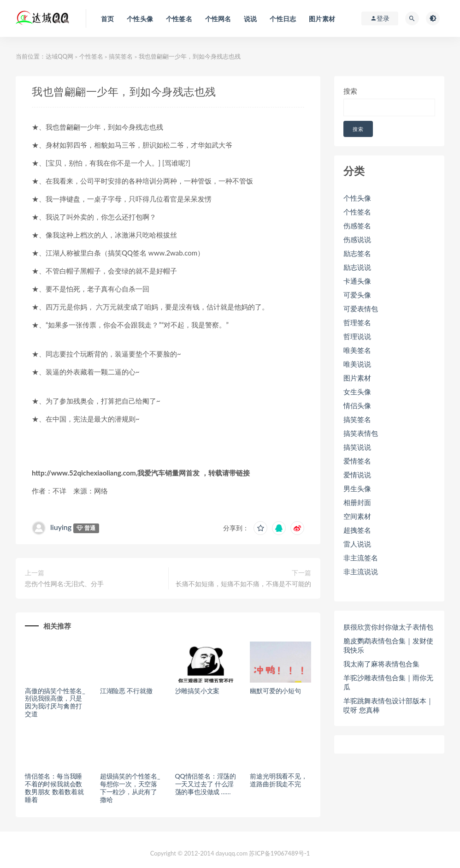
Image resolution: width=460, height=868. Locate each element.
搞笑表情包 (361, 433)
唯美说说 (357, 364)
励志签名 (357, 253)
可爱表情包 (361, 309)
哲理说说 (357, 336)
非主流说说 (361, 571)
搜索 (350, 91)
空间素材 (357, 516)
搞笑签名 (121, 56)
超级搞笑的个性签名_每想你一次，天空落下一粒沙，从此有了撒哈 (130, 788)
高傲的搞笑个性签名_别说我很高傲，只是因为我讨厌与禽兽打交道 (55, 702)
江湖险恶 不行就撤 (126, 691)
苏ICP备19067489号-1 (279, 853)
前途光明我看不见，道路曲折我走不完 (278, 780)
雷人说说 (357, 544)
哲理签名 (357, 322)
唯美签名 (357, 350)
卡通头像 (357, 281)
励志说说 (357, 267)
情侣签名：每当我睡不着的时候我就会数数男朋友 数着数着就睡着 (54, 788)
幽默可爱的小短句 (275, 691)
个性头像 (357, 198)
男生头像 (357, 488)
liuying (61, 527)
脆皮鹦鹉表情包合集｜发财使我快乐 (388, 645)
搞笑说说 (357, 447)
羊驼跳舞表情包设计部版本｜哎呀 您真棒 (388, 705)
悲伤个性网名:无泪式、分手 (65, 584)
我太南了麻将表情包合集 (381, 664)
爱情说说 (357, 475)
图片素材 (357, 378)
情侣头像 (357, 405)
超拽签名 (357, 530)
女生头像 (357, 392)
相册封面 (357, 502)
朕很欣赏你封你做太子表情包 (388, 627)
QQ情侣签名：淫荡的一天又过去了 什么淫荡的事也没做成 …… (206, 784)
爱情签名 (357, 461)
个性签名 (91, 56)
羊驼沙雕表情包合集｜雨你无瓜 (388, 682)
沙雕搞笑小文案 (198, 691)
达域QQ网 (59, 56)
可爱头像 (357, 295)
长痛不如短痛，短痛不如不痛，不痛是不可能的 (243, 584)
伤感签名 (357, 226)
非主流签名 (361, 558)
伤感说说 (357, 239)
